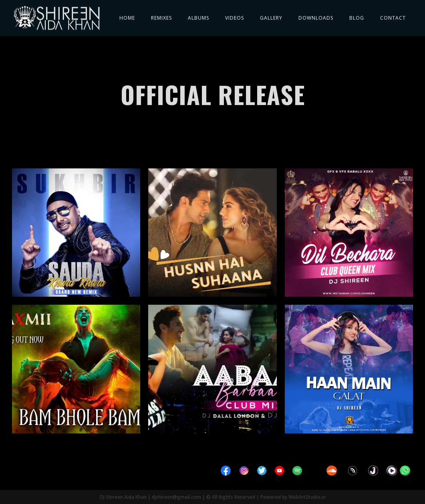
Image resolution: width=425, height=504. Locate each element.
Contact (393, 18)
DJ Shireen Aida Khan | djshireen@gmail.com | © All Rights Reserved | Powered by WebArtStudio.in (213, 497)
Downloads (316, 18)
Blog (357, 18)
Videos (235, 18)
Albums (198, 18)
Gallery (271, 18)
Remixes (161, 18)
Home (127, 18)
